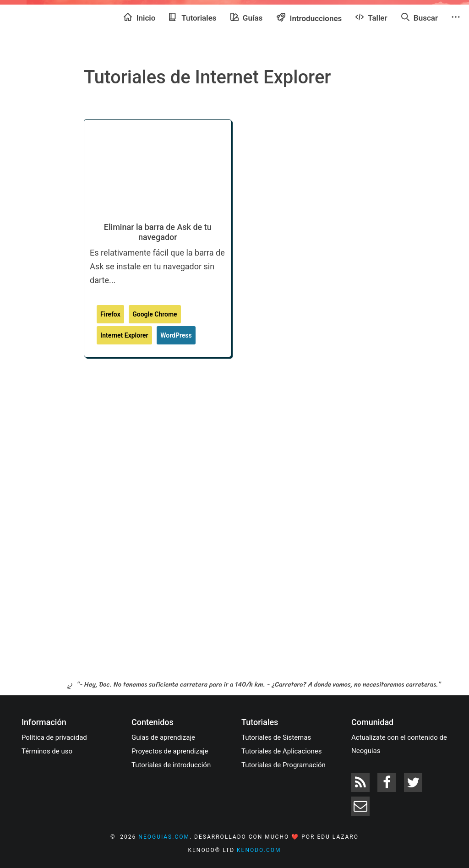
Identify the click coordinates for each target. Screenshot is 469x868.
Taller (371, 17)
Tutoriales (193, 17)
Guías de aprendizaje (163, 737)
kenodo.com (259, 850)
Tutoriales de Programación (284, 765)
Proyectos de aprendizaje (170, 751)
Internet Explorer (124, 335)
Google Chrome (155, 314)
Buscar (420, 17)
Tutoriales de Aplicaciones (281, 751)
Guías (247, 17)
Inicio (139, 17)
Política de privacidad (54, 737)
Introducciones (309, 18)
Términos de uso (47, 751)
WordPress (176, 335)
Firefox (110, 314)
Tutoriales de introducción (171, 765)
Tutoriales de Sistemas (276, 737)
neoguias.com (164, 837)
